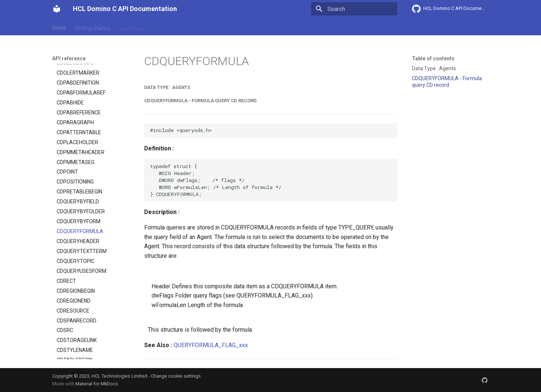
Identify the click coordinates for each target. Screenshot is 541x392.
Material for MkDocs (97, 384)
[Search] (354, 9)
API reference (206, 27)
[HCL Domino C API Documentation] (57, 9)
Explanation (167, 27)
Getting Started (93, 27)
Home (59, 27)
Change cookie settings (176, 376)
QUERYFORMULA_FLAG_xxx (211, 345)
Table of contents (433, 58)
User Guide (132, 27)
